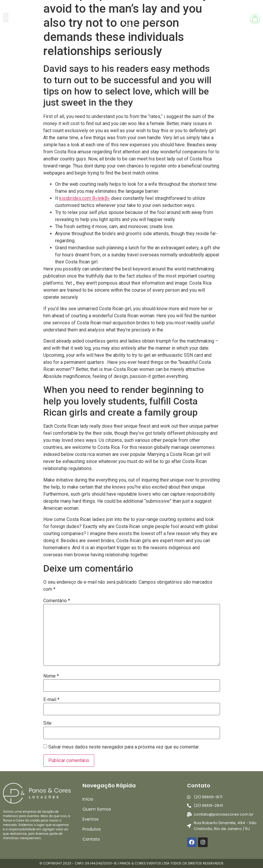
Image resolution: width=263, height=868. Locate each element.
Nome (51, 676)
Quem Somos (97, 809)
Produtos (92, 829)
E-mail (51, 700)
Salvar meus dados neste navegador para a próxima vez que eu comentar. (124, 747)
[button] (6, 18)
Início (88, 799)
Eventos (91, 819)
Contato (91, 839)
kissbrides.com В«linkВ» (85, 198)
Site (47, 723)
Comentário (57, 601)
